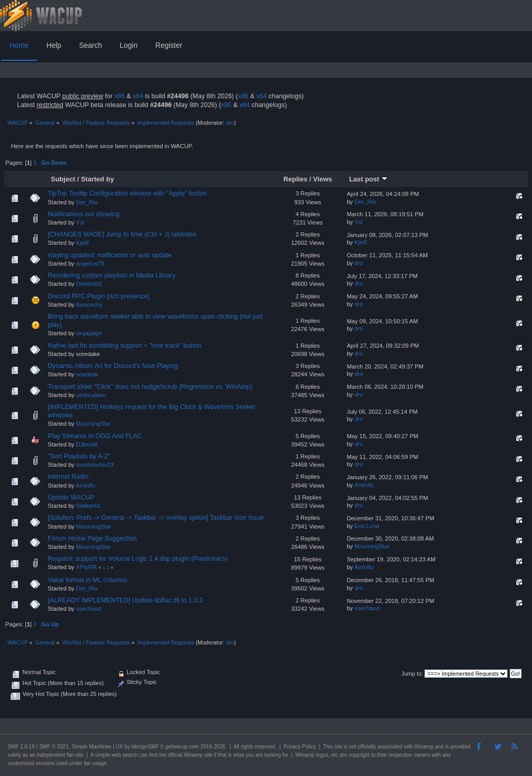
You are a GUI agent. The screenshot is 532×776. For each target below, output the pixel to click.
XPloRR (86, 567)
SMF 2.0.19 (21, 747)
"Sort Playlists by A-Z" (79, 456)
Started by (98, 179)
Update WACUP (71, 497)
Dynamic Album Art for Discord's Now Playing (113, 366)
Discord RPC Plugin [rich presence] (98, 296)
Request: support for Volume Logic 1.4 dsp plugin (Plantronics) (138, 559)
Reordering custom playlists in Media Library (111, 275)
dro (230, 123)
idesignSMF (145, 747)
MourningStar (93, 424)
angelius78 (90, 264)
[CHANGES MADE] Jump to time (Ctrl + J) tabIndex (122, 234)
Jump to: (412, 674)
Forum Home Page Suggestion (92, 538)
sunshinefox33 (95, 465)
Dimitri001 (89, 284)
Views (323, 179)
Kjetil (82, 243)
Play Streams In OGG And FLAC (95, 436)
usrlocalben (91, 395)
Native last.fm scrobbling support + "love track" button (124, 346)
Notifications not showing (84, 214)
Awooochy (89, 305)
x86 (119, 96)
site (338, 747)
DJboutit (87, 444)
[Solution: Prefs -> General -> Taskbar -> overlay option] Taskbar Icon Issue (156, 518)
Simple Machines (91, 747)
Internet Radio (68, 477)
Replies (295, 179)
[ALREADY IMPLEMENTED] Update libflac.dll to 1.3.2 (125, 600)
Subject (63, 179)
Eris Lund (367, 526)
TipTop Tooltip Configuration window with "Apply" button (127, 193)
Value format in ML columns (88, 580)
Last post (368, 179)
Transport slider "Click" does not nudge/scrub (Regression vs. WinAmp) (150, 387)
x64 (138, 96)
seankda (87, 374)
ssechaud (88, 609)
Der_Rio (87, 202)
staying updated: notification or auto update (110, 255)
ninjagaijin (89, 333)
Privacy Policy (300, 747)
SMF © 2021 (54, 747)
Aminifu (85, 485)
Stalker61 (88, 506)
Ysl (80, 222)
